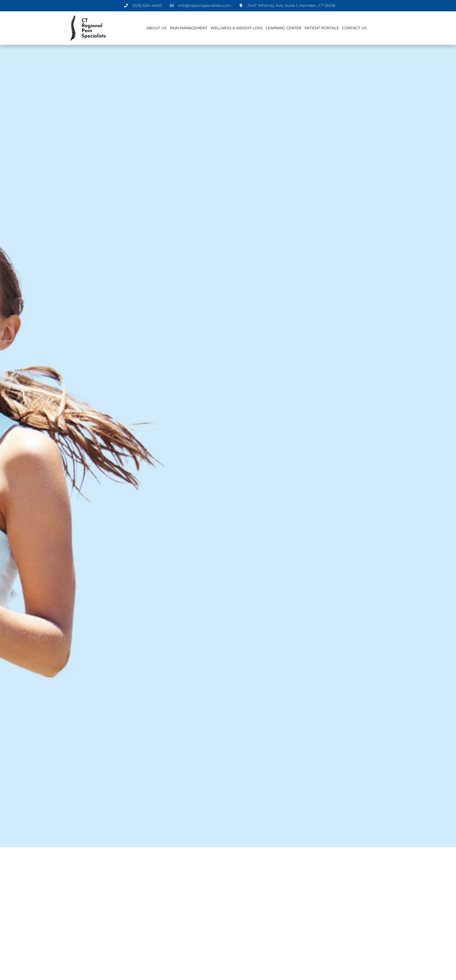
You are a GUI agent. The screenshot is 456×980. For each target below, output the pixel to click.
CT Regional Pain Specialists (94, 28)
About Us (156, 28)
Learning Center (284, 28)
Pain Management (189, 28)
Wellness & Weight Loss (237, 28)
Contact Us (354, 28)
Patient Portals (322, 28)
